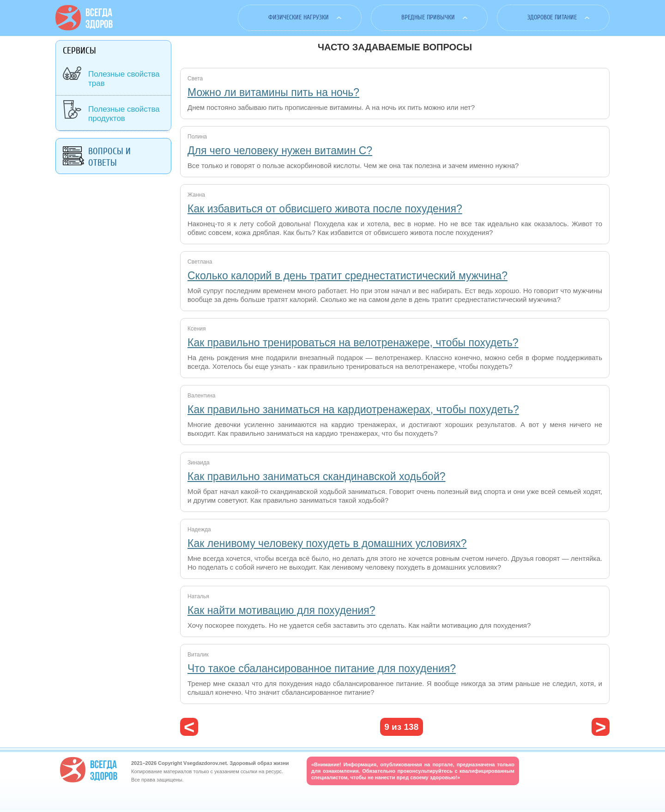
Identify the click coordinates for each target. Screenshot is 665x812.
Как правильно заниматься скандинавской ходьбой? (317, 476)
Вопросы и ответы (109, 157)
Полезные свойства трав (124, 79)
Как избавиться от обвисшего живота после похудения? (325, 209)
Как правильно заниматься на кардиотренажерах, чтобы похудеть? (353, 409)
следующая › (601, 727)
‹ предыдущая (189, 727)
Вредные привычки (428, 17)
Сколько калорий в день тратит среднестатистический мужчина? (348, 276)
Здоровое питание (552, 17)
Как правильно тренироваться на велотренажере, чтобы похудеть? (353, 343)
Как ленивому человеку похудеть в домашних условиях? (327, 543)
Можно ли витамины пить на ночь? (273, 92)
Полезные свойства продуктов (124, 114)
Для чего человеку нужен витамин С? (280, 150)
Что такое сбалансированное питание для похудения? (322, 668)
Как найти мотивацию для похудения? (281, 610)
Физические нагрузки (299, 17)
